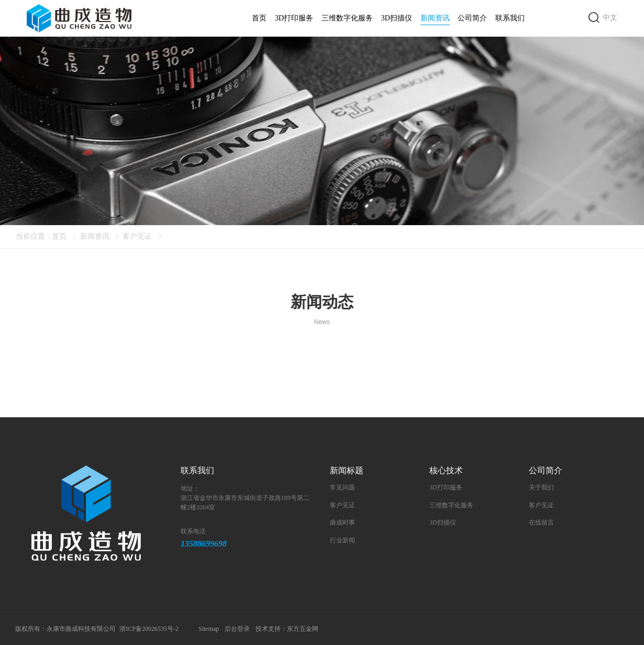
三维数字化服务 (347, 18)
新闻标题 (347, 470)
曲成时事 (342, 522)
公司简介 (472, 18)
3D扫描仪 (397, 18)
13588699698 (204, 544)
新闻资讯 (435, 20)
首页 (259, 18)
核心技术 (446, 470)
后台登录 (238, 629)
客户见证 (137, 236)
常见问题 (342, 487)
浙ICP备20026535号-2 (149, 629)
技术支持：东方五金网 (287, 629)
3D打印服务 (294, 18)
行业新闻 (342, 540)
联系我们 (510, 18)
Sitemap (209, 629)
